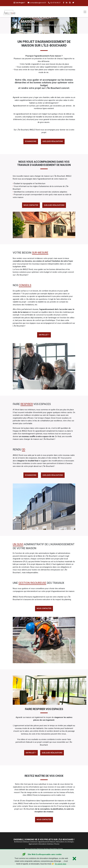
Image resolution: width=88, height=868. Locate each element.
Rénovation (60, 845)
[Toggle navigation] (85, 12)
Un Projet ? (31, 755)
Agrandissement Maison (47, 845)
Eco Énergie (69, 845)
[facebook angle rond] (64, 3)
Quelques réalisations (53, 142)
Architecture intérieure (22, 845)
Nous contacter (31, 206)
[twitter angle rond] (74, 3)
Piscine (57, 847)
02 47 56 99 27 (54, 3)
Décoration (42, 847)
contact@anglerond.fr (37, 3)
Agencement (33, 847)
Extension (34, 845)
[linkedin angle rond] (67, 3)
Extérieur (50, 847)
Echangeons (30, 142)
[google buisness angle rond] (70, 3)
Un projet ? (44, 336)
